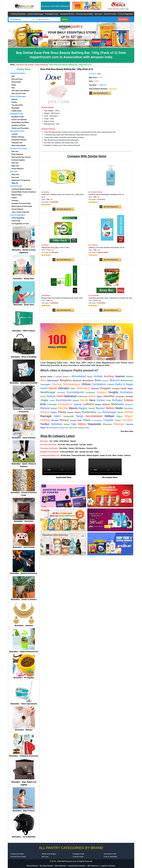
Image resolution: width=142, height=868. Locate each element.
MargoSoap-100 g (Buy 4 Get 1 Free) (55, 247)
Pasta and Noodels (79, 455)
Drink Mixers (64, 441)
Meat (114, 455)
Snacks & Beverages (35, 14)
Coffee (56, 441)
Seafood (127, 455)
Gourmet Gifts (92, 448)
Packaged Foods (52, 14)
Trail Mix (83, 445)
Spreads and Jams (86, 452)
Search (65, 19)
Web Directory (93, 866)
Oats (76, 452)
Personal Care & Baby (84, 14)
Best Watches (61, 866)
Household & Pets (67, 14)
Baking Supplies (93, 455)
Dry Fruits (62, 445)
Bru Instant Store (110, 477)
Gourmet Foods (110, 14)
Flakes (97, 452)
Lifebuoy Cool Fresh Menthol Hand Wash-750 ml (106, 247)
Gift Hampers (80, 448)
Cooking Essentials (18, 14)
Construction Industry (77, 866)
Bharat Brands (32, 866)
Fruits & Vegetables (125, 14)
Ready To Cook (106, 455)
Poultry (120, 455)
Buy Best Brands (46, 866)
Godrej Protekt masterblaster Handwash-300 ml (106, 194)
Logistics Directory (108, 866)
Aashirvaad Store (64, 477)
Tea (51, 441)
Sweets (71, 448)
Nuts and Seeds (72, 445)
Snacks (90, 445)
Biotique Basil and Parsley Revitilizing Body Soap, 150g (62, 298)
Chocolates (63, 448)
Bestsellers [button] (123, 19)
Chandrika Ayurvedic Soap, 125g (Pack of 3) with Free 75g (110, 298)
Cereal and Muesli (67, 452)
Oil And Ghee (66, 455)
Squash (73, 441)
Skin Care (98, 14)
